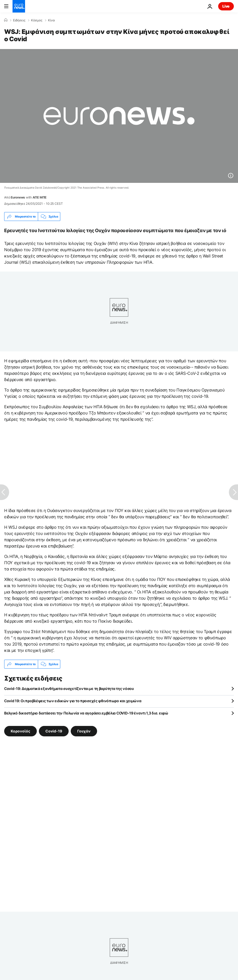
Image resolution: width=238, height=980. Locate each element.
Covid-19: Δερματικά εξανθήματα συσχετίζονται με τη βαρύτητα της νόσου (69, 689)
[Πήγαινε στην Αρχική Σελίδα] (19, 6)
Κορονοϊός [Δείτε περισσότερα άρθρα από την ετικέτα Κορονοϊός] (20, 731)
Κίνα (51, 20)
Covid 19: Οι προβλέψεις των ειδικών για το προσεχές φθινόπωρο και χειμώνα (73, 701)
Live (226, 6)
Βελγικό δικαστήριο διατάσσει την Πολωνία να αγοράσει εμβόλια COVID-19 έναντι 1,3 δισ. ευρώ (86, 713)
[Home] (6, 20)
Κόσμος (37, 20)
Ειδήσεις (19, 20)
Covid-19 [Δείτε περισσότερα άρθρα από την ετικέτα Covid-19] (54, 731)
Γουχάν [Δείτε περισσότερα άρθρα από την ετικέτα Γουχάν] (84, 731)
